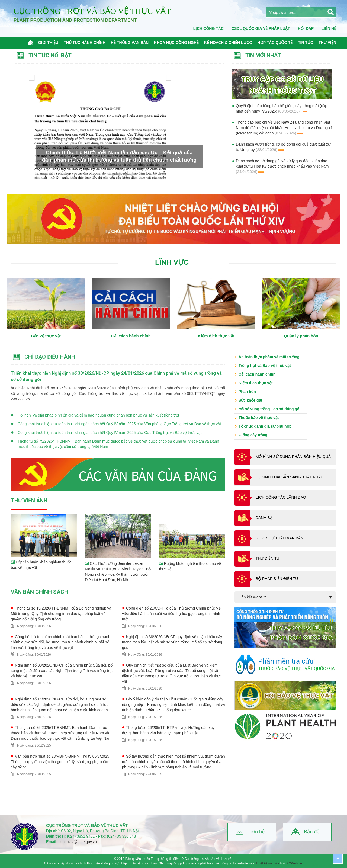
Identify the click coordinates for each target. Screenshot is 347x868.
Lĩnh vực (172, 262)
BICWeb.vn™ (330, 866)
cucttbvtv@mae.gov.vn (78, 842)
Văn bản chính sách (39, 592)
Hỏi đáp (306, 28)
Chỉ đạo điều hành (50, 357)
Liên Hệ (329, 28)
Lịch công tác (208, 28)
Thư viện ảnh (29, 501)
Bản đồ (312, 832)
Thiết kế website (267, 863)
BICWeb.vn (294, 863)
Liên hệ (257, 832)
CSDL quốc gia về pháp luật (261, 28)
